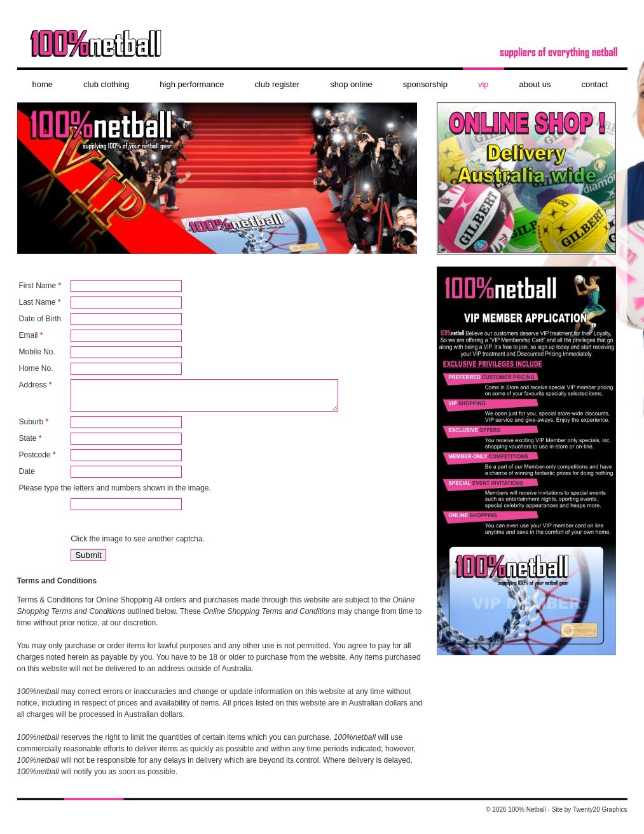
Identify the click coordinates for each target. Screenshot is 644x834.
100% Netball (322, 48)
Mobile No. (37, 352)
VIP (483, 84)
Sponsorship (425, 84)
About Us (535, 84)
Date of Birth (40, 319)
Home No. (36, 368)
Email (31, 335)
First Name (40, 286)
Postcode (38, 461)
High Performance (192, 84)
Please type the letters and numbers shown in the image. (115, 494)
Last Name (40, 302)
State (31, 444)
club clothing (106, 84)
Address (36, 385)
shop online (351, 84)
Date (27, 477)
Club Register (277, 84)
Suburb (34, 427)
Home (43, 84)
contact (594, 84)
